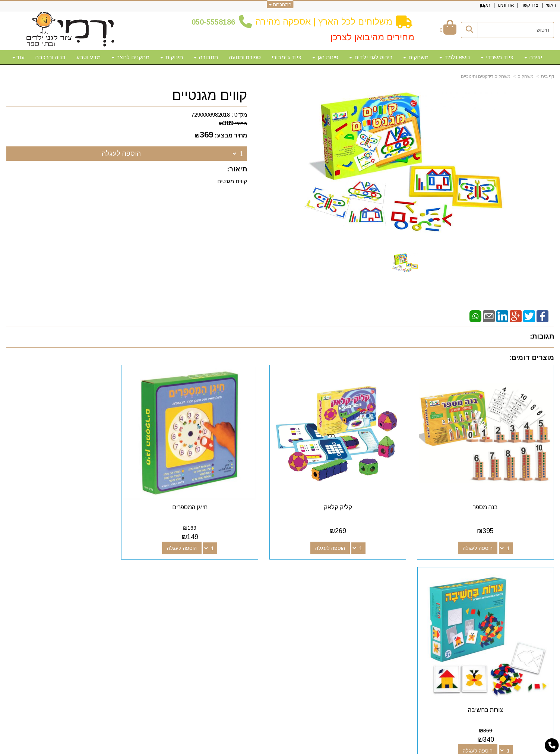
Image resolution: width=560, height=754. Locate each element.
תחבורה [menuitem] (206, 57)
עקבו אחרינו (345, 579)
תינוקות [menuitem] (172, 57)
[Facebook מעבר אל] (362, 592)
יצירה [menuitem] (533, 57)
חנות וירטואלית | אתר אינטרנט (232, 747)
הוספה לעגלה (121, 153)
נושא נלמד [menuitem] (455, 57)
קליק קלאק (350, 499)
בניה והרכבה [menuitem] (50, 57)
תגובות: (542, 336)
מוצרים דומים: (531, 358)
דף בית (547, 76)
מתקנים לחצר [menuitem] (130, 57)
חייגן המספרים (210, 499)
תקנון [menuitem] (485, 5)
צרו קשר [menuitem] (530, 5)
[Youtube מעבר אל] (338, 592)
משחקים (526, 76)
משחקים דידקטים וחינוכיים (486, 76)
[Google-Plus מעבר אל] (350, 592)
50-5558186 (215, 22)
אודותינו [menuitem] (506, 5)
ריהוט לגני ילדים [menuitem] (371, 57)
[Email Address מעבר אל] (326, 592)
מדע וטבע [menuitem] (88, 57)
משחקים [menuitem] (416, 57)
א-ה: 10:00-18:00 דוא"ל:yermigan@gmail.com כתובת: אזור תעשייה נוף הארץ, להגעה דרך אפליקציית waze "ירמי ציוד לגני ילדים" (114, 611)
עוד (18, 57)
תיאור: (237, 169)
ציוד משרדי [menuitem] (497, 57)
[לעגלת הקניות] (448, 30)
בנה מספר (490, 499)
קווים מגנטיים (210, 95)
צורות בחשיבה (70, 499)
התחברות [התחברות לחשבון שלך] (280, 4)
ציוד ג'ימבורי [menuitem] (287, 57)
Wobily (304, 747)
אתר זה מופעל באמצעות (280, 747)
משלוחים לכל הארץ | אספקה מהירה (324, 21)
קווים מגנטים (231, 181)
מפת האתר (533, 579)
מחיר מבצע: (231, 135)
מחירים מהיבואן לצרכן (372, 37)
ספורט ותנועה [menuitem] (245, 57)
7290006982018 (211, 115)
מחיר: (233, 123)
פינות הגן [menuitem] (325, 57)
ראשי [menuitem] (551, 5)
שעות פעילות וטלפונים (139, 579)
